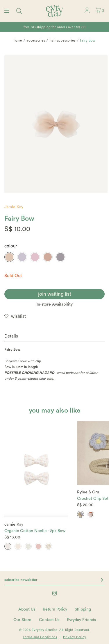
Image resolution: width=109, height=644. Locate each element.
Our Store (22, 620)
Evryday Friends (81, 620)
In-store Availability (55, 304)
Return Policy (55, 609)
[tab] (54, 337)
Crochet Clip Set (93, 499)
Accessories (36, 41)
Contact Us (49, 620)
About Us (27, 609)
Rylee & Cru (88, 492)
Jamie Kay (14, 207)
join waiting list (55, 294)
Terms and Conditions (40, 637)
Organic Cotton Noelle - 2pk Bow (35, 531)
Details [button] (11, 336)
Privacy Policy (75, 637)
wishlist (18, 316)
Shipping (83, 609)
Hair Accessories (63, 41)
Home (18, 41)
